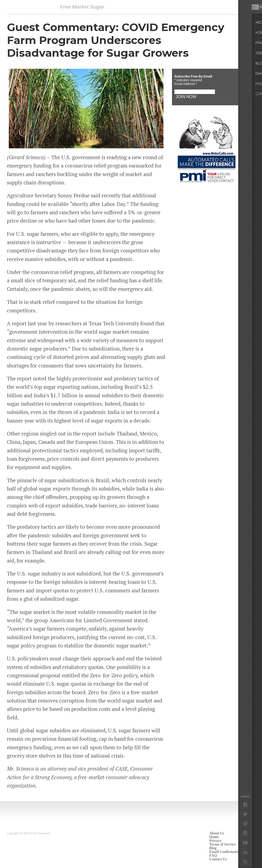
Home (214, 837)
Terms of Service (223, 844)
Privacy (215, 841)
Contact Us (218, 859)
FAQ (213, 855)
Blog (213, 848)
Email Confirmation (225, 852)
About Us (217, 833)
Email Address (186, 84)
